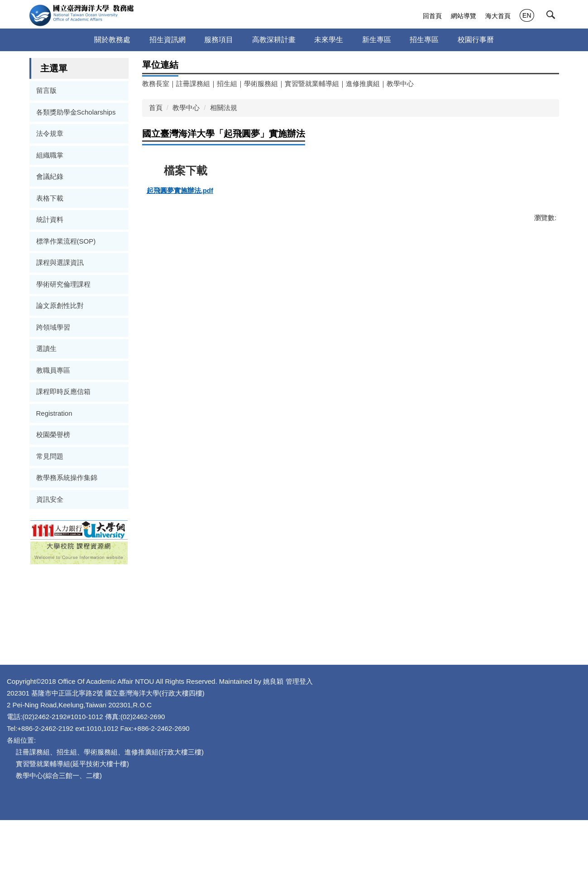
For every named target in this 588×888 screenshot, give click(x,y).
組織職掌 (50, 155)
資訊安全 (50, 499)
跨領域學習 (53, 327)
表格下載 (50, 198)
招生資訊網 (167, 40)
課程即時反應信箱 (63, 391)
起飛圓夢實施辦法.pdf (184, 191)
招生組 (227, 84)
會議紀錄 (50, 176)
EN (527, 15)
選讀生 (46, 348)
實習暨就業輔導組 (312, 84)
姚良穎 (357, 749)
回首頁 (432, 16)
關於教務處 (112, 40)
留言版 (46, 90)
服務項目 (219, 40)
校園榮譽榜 (53, 434)
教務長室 (156, 84)
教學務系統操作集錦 (67, 478)
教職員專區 (53, 370)
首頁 (156, 108)
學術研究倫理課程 (63, 284)
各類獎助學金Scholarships (76, 112)
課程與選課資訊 (60, 262)
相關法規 (224, 108)
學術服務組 (261, 84)
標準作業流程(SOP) (66, 241)
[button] (553, 17)
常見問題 (50, 456)
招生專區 (424, 40)
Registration (54, 413)
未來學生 (329, 40)
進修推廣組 (363, 84)
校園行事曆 (476, 40)
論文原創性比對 (60, 305)
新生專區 (377, 40)
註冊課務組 (193, 84)
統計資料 (50, 219)
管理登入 (383, 749)
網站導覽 (464, 16)
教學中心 (400, 84)
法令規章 (50, 133)
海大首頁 (498, 16)
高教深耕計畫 (274, 40)
